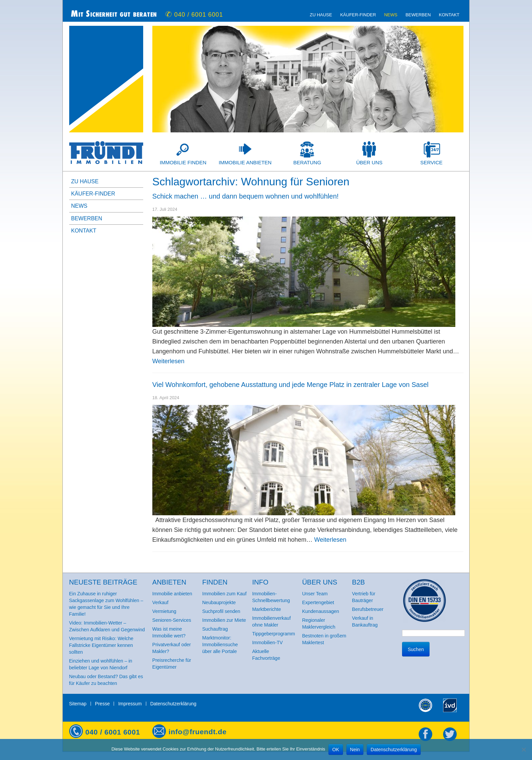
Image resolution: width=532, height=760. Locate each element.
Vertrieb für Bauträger (364, 597)
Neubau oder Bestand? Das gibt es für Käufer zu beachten (106, 680)
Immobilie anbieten (245, 162)
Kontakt (449, 15)
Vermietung (164, 611)
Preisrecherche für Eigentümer (172, 664)
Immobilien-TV (267, 643)
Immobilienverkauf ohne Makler (271, 622)
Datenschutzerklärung (173, 704)
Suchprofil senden (221, 611)
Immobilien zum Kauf (224, 594)
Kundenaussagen (320, 611)
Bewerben (418, 15)
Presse (102, 704)
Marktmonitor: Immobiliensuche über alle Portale (220, 645)
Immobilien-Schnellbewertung (271, 597)
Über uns (369, 162)
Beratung (307, 162)
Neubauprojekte (219, 603)
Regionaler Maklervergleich (319, 624)
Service (432, 162)
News (391, 15)
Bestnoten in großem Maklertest (324, 639)
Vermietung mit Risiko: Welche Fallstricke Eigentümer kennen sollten (101, 645)
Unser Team (315, 594)
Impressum (130, 704)
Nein (355, 749)
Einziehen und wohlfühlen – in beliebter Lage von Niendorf (101, 664)
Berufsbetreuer (368, 609)
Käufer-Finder (358, 15)
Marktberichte (267, 609)
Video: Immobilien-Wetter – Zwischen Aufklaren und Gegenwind (107, 626)
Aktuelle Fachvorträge (266, 655)
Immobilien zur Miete (224, 620)
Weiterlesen (168, 361)
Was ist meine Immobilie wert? (169, 632)
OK (336, 749)
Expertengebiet (318, 603)
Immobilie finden (183, 162)
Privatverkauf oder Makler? (172, 648)
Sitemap (78, 704)
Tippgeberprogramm (273, 634)
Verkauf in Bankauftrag (365, 622)
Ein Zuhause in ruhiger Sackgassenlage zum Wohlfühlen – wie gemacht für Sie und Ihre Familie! (106, 604)
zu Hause (321, 15)
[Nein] (524, 749)
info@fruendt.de (198, 732)
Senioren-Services (172, 620)
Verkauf (160, 603)
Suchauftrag (215, 629)
